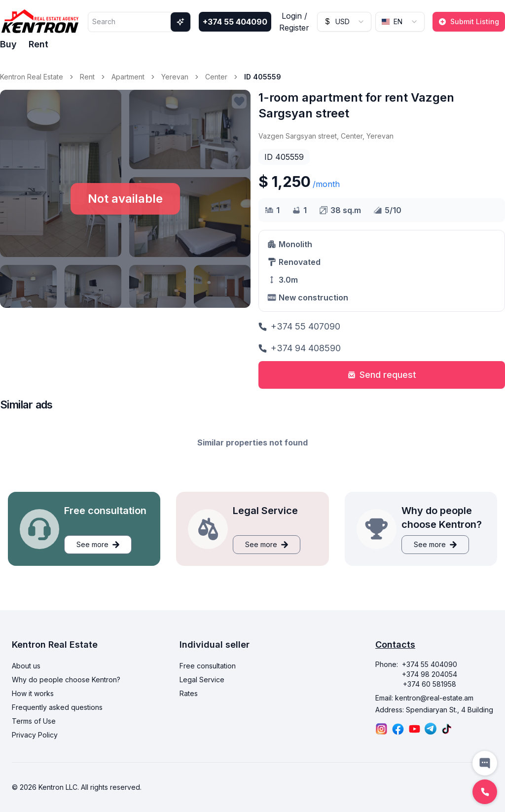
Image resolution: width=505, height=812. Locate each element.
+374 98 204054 (430, 674)
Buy (8, 44)
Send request (382, 375)
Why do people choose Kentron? (66, 680)
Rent (38, 44)
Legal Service (202, 680)
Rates (189, 693)
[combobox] (344, 22)
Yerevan (175, 77)
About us (26, 666)
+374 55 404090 (235, 22)
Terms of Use (34, 721)
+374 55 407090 (299, 326)
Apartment (128, 77)
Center (216, 77)
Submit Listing (469, 21)
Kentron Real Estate (32, 77)
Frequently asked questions (57, 707)
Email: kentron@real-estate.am (424, 698)
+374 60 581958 (430, 684)
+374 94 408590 (300, 348)
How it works (33, 693)
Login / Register (294, 22)
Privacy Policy (35, 735)
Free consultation (208, 666)
